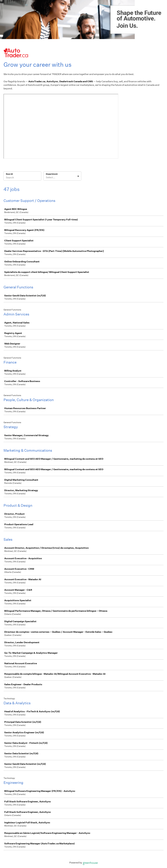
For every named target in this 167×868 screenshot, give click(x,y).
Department (52, 174)
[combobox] (46, 177)
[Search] (22, 178)
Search (9, 174)
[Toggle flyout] (78, 176)
